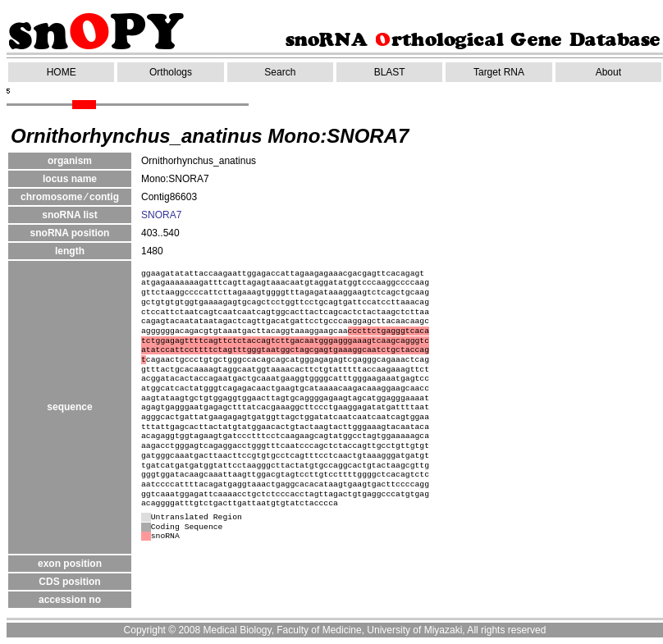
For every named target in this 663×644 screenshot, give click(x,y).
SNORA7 (161, 215)
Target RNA (499, 72)
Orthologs (171, 72)
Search (280, 72)
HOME (62, 72)
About (608, 72)
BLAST (390, 72)
